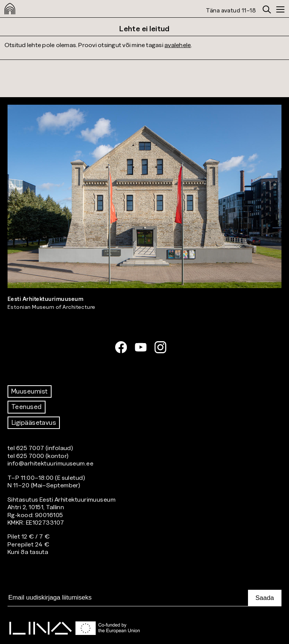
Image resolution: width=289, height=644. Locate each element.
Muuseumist (30, 391)
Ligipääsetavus (34, 423)
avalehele (178, 45)
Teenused (27, 407)
